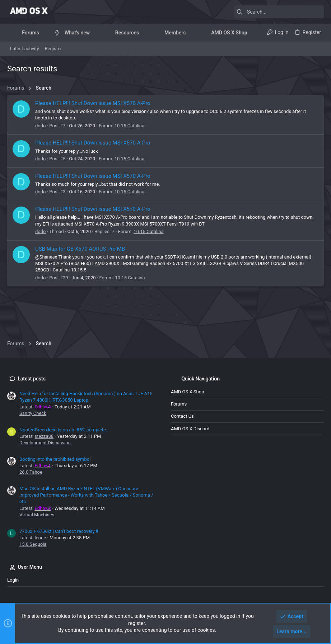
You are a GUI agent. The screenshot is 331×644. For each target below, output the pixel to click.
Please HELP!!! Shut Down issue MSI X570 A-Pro (93, 103)
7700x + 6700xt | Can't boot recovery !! (59, 531)
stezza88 (44, 436)
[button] (45, 33)
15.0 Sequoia (33, 544)
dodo (41, 126)
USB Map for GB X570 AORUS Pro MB (80, 249)
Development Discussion (45, 443)
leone (41, 538)
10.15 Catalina (129, 126)
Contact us (182, 416)
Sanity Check (33, 413)
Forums (179, 404)
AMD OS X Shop (187, 392)
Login (13, 580)
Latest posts (32, 379)
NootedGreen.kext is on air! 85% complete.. (64, 430)
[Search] (279, 12)
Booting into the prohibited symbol (55, 459)
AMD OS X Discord (190, 429)
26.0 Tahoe (31, 472)
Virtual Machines (37, 515)
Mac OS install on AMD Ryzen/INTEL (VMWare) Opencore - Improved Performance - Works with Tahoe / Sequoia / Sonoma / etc (86, 495)
